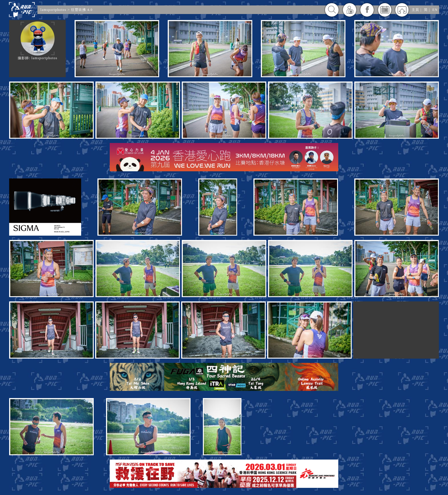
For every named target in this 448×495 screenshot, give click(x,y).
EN (435, 10)
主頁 (415, 10)
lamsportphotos (54, 10)
